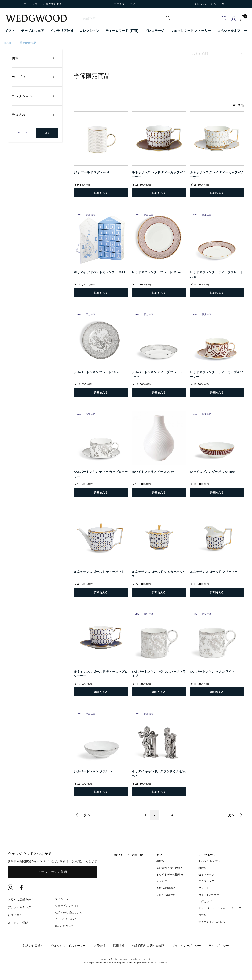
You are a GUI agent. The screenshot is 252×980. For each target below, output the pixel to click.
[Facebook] (21, 888)
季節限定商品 (28, 43)
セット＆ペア (207, 874)
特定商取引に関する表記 (148, 946)
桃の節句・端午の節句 (170, 868)
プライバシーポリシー (187, 946)
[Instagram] (11, 888)
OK (47, 133)
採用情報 (119, 946)
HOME (8, 43)
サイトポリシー (219, 946)
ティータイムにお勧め (212, 922)
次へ (231, 815)
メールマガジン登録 (53, 872)
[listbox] (217, 54)
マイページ (62, 899)
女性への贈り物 (166, 895)
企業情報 (99, 946)
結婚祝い (162, 861)
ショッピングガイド (67, 906)
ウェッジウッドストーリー (69, 946)
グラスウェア (207, 881)
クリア (23, 133)
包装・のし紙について (69, 913)
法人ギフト (163, 881)
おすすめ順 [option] (200, 54)
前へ (87, 815)
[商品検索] (126, 18)
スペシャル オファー (211, 861)
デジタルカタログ (19, 907)
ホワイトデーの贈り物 (170, 874)
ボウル (202, 915)
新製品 (202, 868)
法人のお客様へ (33, 946)
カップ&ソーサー (209, 895)
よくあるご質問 (18, 923)
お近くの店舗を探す (21, 899)
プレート (204, 888)
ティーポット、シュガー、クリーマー (221, 908)
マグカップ (205, 901)
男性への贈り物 (166, 888)
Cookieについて (64, 926)
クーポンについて (66, 919)
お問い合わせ (17, 915)
